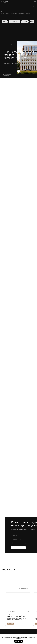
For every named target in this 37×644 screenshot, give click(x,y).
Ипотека (35, 7)
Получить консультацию (18, 548)
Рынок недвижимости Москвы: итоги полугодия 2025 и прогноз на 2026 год (16, 13)
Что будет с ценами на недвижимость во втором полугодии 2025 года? (17, 616)
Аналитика (8, 12)
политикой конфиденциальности (26, 543)
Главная (27, 7)
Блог (2, 12)
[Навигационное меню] (35, 2)
